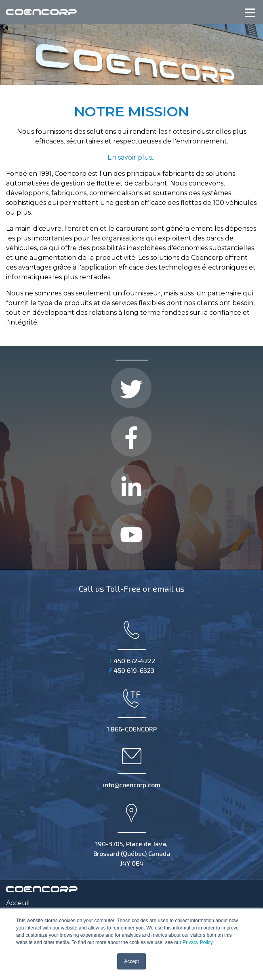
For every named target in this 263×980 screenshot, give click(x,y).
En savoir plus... (131, 157)
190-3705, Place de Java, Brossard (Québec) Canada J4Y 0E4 (132, 834)
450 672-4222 (132, 661)
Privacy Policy (198, 942)
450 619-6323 (132, 670)
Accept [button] (131, 961)
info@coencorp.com (132, 767)
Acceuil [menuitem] (18, 903)
